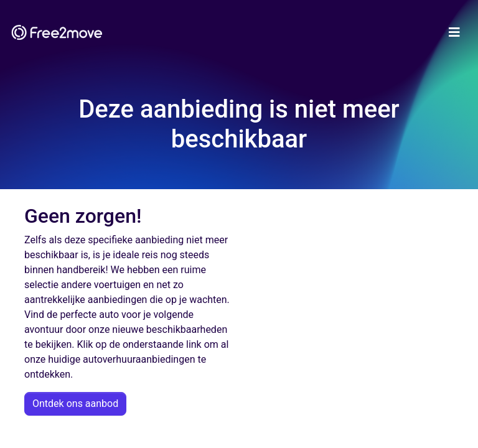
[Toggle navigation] (454, 32)
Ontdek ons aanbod (75, 404)
